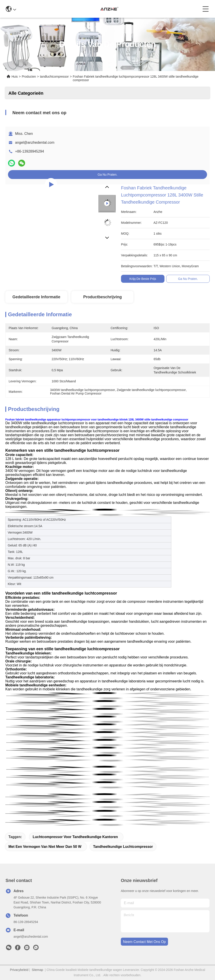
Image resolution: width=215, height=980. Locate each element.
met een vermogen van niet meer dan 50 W (45, 847)
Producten (29, 77)
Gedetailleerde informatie (36, 297)
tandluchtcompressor (54, 77)
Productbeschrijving (102, 297)
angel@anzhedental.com (35, 142)
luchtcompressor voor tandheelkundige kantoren (75, 837)
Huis (15, 77)
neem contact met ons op (144, 942)
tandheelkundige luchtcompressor (123, 847)
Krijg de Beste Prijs (143, 279)
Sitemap (37, 970)
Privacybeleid (19, 970)
